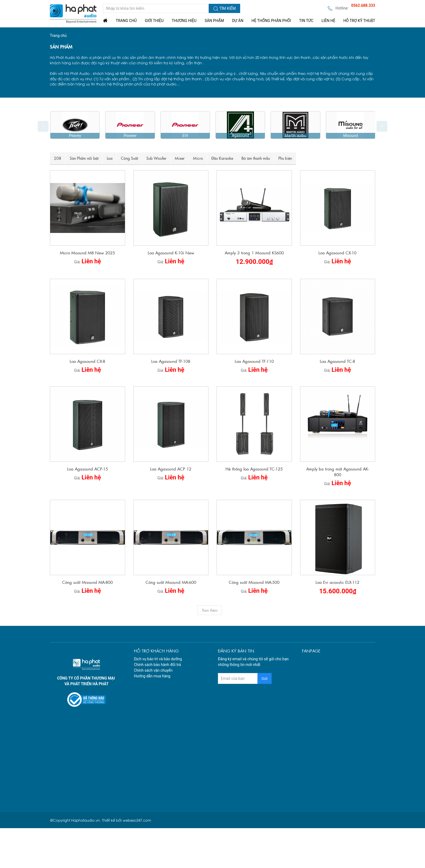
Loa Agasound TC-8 (337, 361)
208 (58, 158)
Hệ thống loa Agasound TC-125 (254, 469)
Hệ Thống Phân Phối (271, 21)
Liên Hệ (328, 21)
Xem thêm (210, 610)
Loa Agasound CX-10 (337, 253)
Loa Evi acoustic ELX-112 (337, 582)
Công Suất (129, 158)
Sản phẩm (214, 21)
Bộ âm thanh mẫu (256, 158)
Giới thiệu (154, 21)
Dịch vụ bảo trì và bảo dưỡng (158, 659)
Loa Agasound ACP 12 (171, 469)
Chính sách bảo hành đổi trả (157, 665)
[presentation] (43, 126)
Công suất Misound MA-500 (254, 582)
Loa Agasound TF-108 (171, 361)
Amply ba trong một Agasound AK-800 (338, 472)
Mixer (180, 158)
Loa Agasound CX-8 (87, 361)
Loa (110, 158)
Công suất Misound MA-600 (171, 582)
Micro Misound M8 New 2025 (87, 253)
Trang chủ (126, 21)
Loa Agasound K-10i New (171, 253)
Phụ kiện (285, 158)
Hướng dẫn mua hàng (152, 676)
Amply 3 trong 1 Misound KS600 (254, 253)
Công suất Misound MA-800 (87, 582)
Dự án (238, 21)
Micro (198, 158)
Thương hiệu (184, 21)
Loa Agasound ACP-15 (88, 469)
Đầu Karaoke (222, 158)
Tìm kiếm (224, 9)
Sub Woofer (156, 158)
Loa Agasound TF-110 (254, 361)
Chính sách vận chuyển (153, 670)
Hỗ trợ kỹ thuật (359, 21)
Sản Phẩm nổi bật (84, 158)
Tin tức (306, 21)
